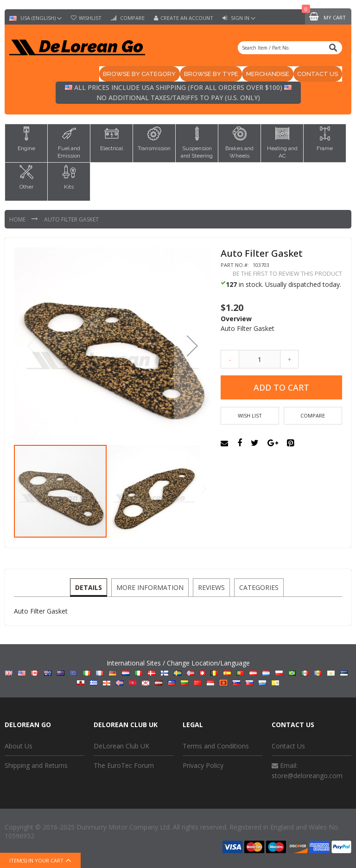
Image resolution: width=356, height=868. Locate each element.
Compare (132, 18)
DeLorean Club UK (121, 746)
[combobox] (290, 48)
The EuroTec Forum (124, 766)
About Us (19, 746)
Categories (257, 587)
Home (18, 220)
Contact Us (288, 746)
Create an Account (187, 18)
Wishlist (90, 18)
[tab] (90, 588)
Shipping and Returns (36, 766)
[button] (192, 346)
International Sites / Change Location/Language (178, 673)
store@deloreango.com (307, 776)
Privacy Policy (203, 766)
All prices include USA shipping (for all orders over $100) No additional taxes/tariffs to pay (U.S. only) (178, 93)
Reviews (211, 587)
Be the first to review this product (287, 274)
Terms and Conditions (216, 746)
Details (90, 587)
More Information (150, 587)
